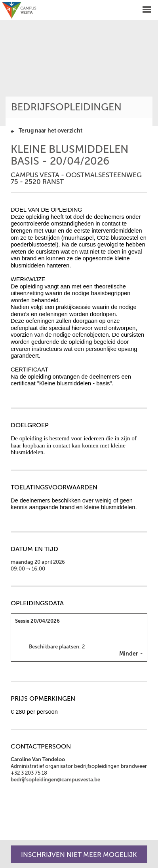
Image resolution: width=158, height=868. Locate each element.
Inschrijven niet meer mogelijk (79, 855)
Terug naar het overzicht (50, 131)
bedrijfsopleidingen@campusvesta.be (55, 780)
